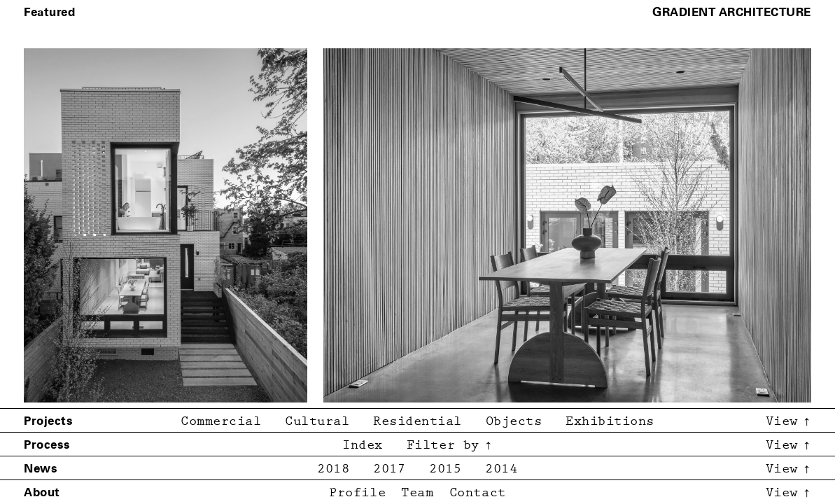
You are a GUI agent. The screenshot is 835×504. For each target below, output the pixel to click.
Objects (514, 422)
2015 (445, 469)
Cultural (317, 422)
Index (363, 446)
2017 (389, 469)
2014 (501, 469)
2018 (333, 469)
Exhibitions (610, 422)
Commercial (221, 422)
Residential (417, 422)
